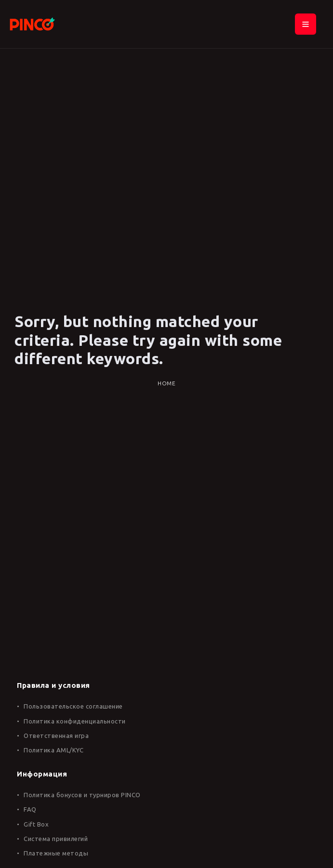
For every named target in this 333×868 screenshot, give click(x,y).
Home (166, 383)
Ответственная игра (56, 736)
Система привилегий (56, 839)
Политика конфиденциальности (75, 721)
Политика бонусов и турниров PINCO (82, 795)
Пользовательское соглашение (73, 706)
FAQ (30, 809)
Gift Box (36, 824)
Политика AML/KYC (53, 750)
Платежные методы (56, 853)
